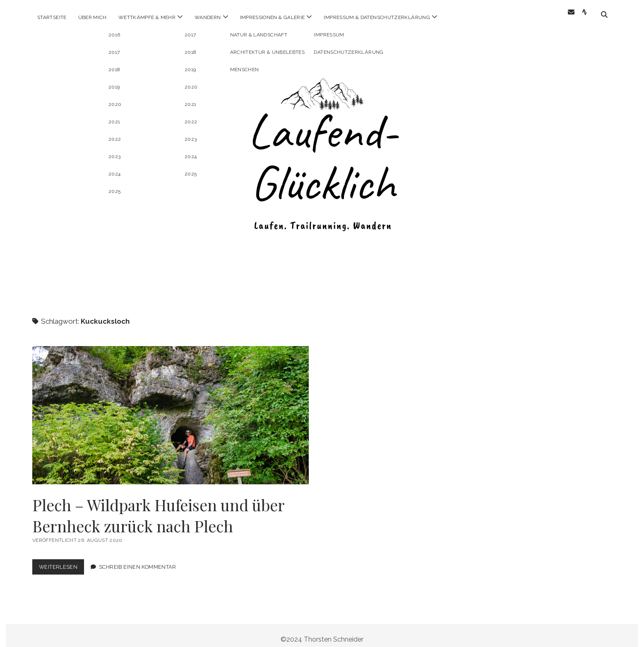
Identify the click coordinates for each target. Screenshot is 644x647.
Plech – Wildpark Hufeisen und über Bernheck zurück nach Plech (171, 408)
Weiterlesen (61, 561)
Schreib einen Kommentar (138, 559)
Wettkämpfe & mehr (147, 17)
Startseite (52, 17)
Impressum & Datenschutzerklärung (377, 17)
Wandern (208, 17)
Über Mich (93, 17)
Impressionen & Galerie (273, 17)
